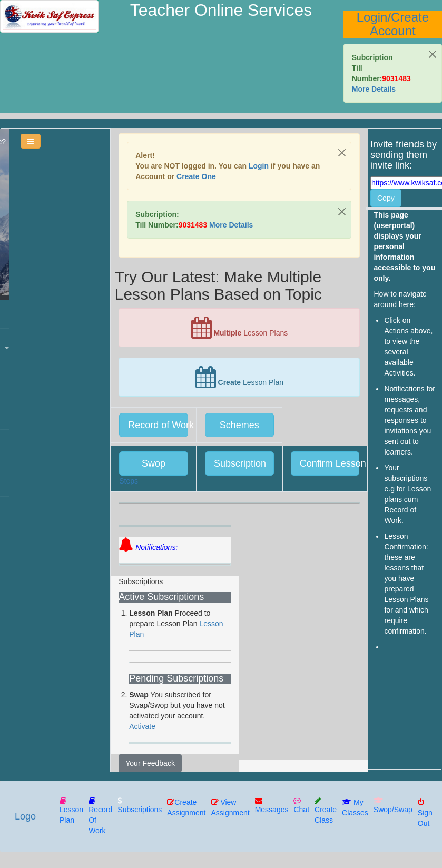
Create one (196, 176)
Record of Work (158, 425)
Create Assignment (185, 807)
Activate (142, 726)
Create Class (325, 811)
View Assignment (229, 807)
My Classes (354, 807)
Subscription (240, 463)
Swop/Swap (392, 805)
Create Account (399, 24)
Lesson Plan (70, 811)
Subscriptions (139, 805)
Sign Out (424, 813)
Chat (301, 805)
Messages (271, 805)
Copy (386, 198)
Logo (24, 816)
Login (259, 166)
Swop (154, 463)
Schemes (239, 425)
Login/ (374, 17)
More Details (374, 89)
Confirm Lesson (330, 463)
